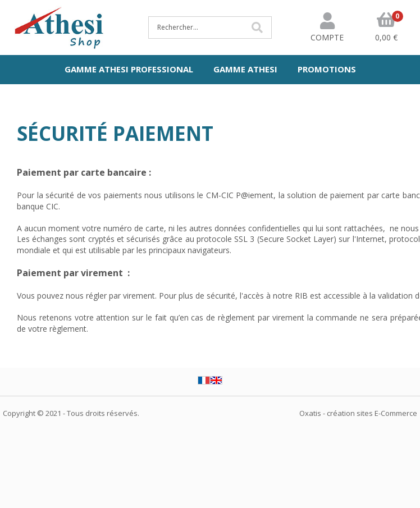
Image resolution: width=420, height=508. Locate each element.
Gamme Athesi (245, 69)
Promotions (327, 69)
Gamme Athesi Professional (129, 69)
